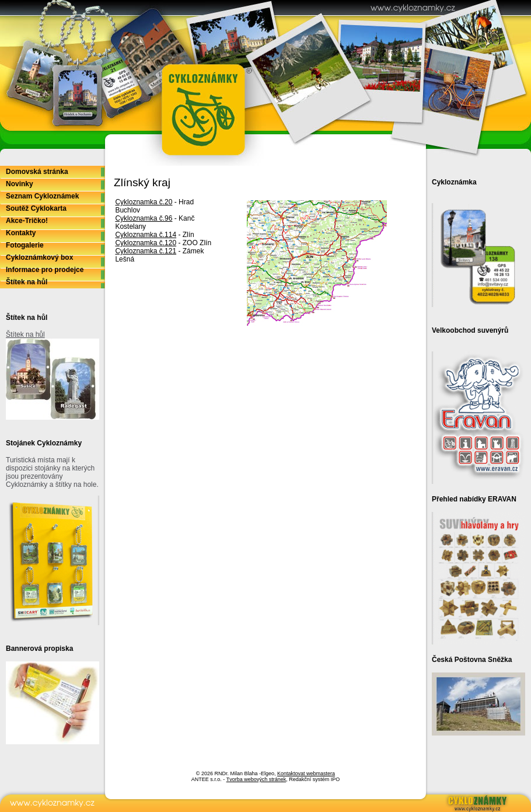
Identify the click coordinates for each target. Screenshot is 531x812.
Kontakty (21, 233)
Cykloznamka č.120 (146, 243)
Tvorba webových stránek (256, 779)
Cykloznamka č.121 (146, 251)
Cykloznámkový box (39, 257)
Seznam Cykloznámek (42, 196)
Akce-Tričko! (27, 221)
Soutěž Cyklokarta (36, 208)
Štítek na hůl (27, 282)
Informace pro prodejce (45, 270)
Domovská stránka (37, 172)
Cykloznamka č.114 (146, 235)
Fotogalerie (25, 245)
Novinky (20, 184)
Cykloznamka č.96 (144, 218)
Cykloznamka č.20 (144, 202)
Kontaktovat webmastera (306, 773)
